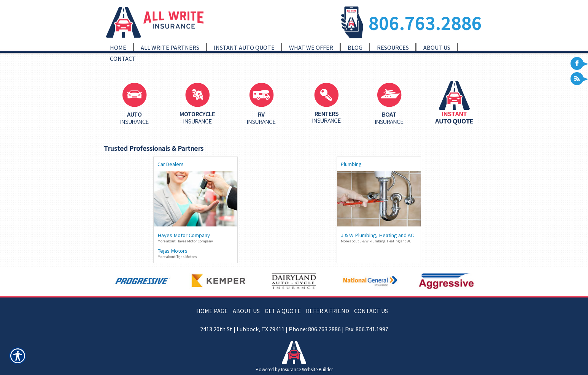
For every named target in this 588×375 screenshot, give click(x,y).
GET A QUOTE (283, 311)
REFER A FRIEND (327, 311)
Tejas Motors (172, 251)
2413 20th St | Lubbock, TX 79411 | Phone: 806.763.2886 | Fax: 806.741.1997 (294, 329)
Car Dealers (171, 164)
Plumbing (351, 164)
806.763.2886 (425, 23)
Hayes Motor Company (184, 235)
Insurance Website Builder (307, 369)
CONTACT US (371, 311)
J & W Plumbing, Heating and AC (377, 235)
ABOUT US (246, 311)
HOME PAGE (212, 311)
